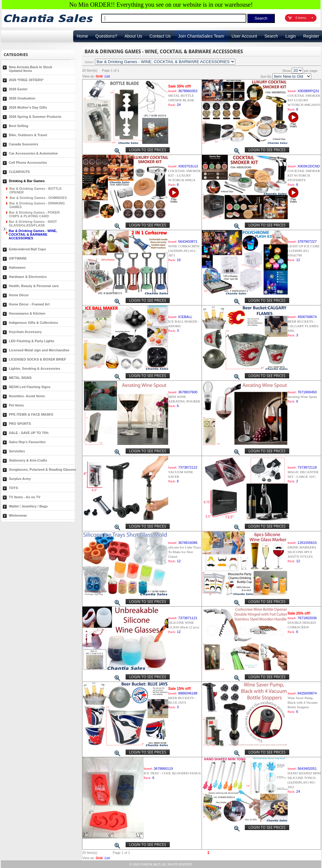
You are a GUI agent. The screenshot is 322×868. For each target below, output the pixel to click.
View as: (88, 76)
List (107, 76)
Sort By (266, 77)
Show (287, 71)
